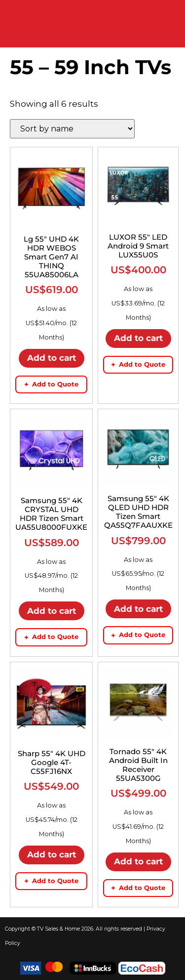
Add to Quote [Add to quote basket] (51, 384)
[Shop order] (72, 129)
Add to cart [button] (52, 358)
